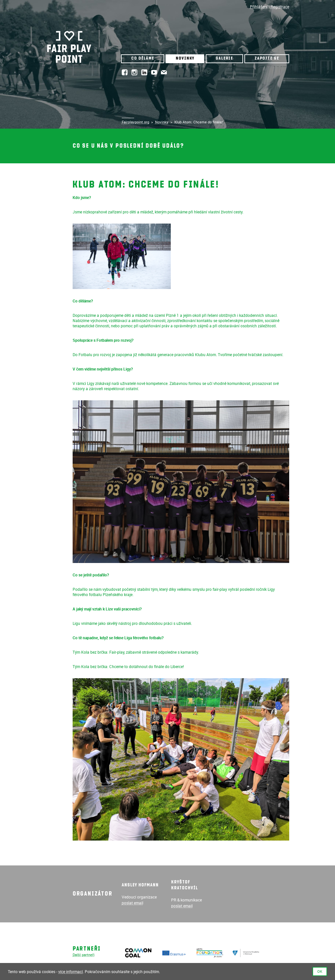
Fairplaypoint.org (135, 122)
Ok (320, 971)
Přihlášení (259, 7)
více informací (71, 971)
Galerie (224, 58)
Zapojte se (267, 58)
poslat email (132, 903)
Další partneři (84, 955)
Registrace (280, 7)
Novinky (185, 58)
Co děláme (143, 58)
